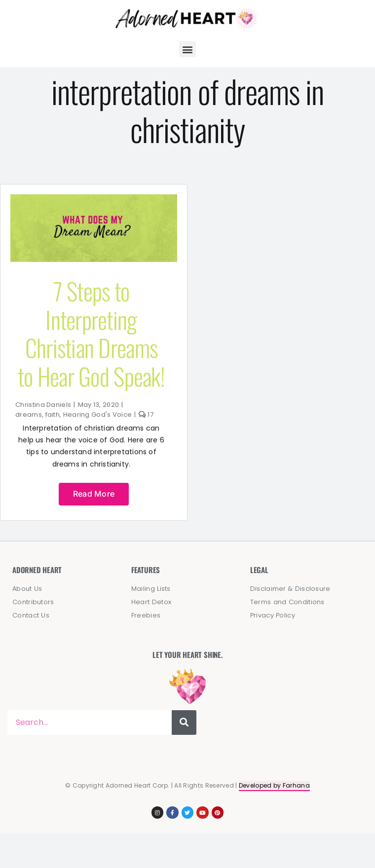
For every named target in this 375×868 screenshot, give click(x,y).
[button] (187, 49)
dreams (29, 415)
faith (53, 415)
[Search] (184, 723)
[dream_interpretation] (94, 199)
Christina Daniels (43, 405)
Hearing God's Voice (98, 415)
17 (146, 415)
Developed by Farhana (274, 785)
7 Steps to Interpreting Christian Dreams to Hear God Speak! (91, 333)
